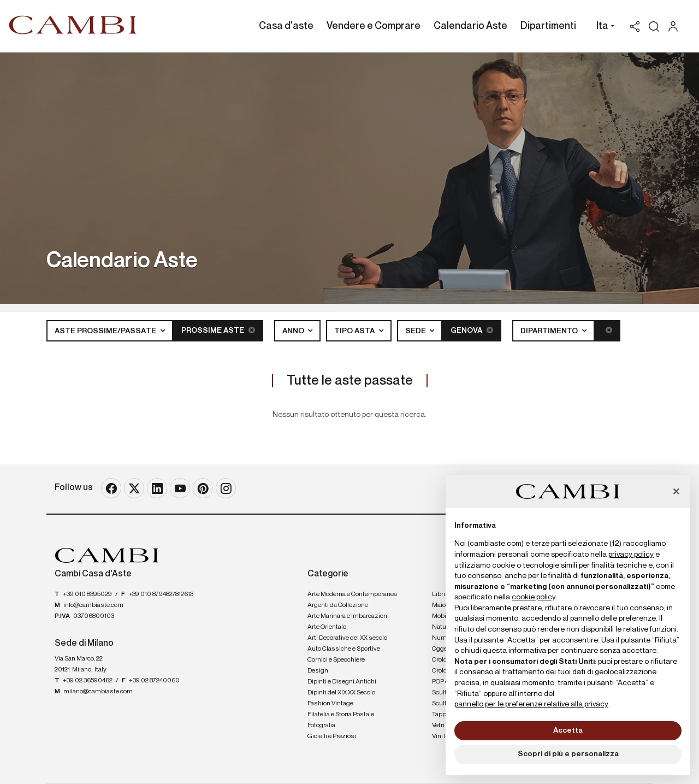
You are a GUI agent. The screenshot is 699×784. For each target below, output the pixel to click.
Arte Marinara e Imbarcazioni (348, 616)
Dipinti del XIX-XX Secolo (341, 693)
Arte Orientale (327, 627)
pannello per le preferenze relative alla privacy (531, 704)
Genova (472, 330)
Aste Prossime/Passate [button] (106, 331)
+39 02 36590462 (88, 681)
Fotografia (321, 726)
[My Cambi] (676, 26)
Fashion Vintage (330, 704)
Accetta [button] (568, 730)
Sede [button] (416, 331)
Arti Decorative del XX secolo (347, 638)
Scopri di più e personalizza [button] (568, 754)
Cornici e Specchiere (336, 660)
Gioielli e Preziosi (332, 736)
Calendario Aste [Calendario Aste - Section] (470, 26)
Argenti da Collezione (338, 605)
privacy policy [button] (631, 555)
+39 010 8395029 (87, 594)
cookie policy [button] (534, 597)
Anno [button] (294, 331)
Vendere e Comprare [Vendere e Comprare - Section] (374, 26)
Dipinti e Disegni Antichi (342, 682)
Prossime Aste (218, 330)
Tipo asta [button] (355, 331)
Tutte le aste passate (350, 381)
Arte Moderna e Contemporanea (352, 594)
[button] (603, 27)
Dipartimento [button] (550, 331)
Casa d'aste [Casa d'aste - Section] (286, 26)
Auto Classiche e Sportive (344, 649)
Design (318, 671)
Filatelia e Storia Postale (341, 715)
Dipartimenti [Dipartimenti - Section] (548, 26)
